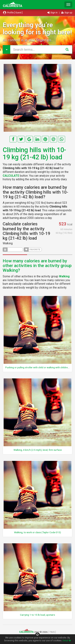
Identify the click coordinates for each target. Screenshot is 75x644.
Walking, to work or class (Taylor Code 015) (37, 532)
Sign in (53, 13)
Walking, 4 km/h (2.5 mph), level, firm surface (38, 450)
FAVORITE (32, 250)
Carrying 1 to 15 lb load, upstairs (37, 615)
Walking (8, 243)
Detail (67, 640)
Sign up (67, 13)
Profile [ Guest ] (13, 13)
